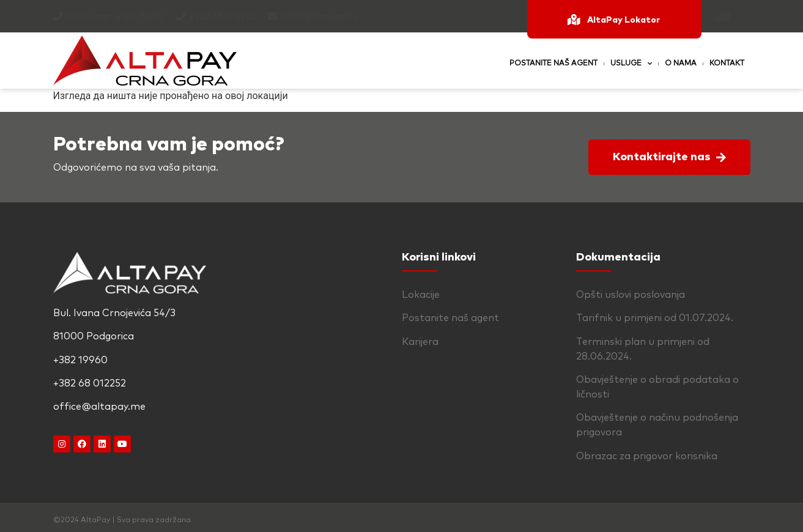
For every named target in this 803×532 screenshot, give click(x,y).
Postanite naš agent (553, 64)
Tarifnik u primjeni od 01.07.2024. (655, 318)
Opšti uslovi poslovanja (631, 295)
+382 (201, 17)
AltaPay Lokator (624, 20)
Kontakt (727, 64)
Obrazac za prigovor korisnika (647, 456)
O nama (681, 64)
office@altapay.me (320, 17)
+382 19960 (140, 17)
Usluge (631, 64)
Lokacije (421, 295)
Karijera (420, 342)
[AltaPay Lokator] (574, 20)
